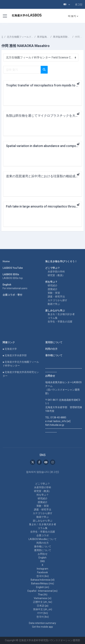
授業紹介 (53, 289)
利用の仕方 (51, 349)
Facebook (42, 572)
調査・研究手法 (56, 297)
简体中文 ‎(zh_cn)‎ (43, 609)
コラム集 (53, 318)
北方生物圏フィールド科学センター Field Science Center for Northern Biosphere (20, 37)
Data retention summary (42, 623)
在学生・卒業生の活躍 (60, 322)
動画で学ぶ (54, 304)
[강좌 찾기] (22, 70)
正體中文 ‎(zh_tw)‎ (42, 602)
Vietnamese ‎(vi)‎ (43, 598)
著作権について (54, 355)
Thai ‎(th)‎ (43, 595)
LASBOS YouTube (13, 268)
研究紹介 (53, 285)
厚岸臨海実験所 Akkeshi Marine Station (43, 37)
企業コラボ (43, 535)
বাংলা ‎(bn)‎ (42, 613)
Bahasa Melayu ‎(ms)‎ (43, 583)
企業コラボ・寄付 (12, 295)
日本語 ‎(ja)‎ (43, 606)
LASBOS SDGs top (13, 278)
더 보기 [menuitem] (72, 16)
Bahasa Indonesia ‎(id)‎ (43, 580)
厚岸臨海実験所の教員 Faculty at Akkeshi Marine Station (62, 37)
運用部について (54, 342)
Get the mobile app (42, 627)
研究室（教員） (56, 275)
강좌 (2, 37)
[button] (67, 4)
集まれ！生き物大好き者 (61, 314)
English (42, 558)
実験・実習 (54, 293)
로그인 (79, 4)
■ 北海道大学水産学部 (15, 355)
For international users (15, 288)
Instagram (42, 569)
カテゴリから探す (57, 300)
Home (6, 261)
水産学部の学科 (56, 272)
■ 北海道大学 (10, 349)
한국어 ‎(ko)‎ (43, 576)
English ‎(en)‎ (43, 587)
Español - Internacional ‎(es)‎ (42, 591)
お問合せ (43, 554)
